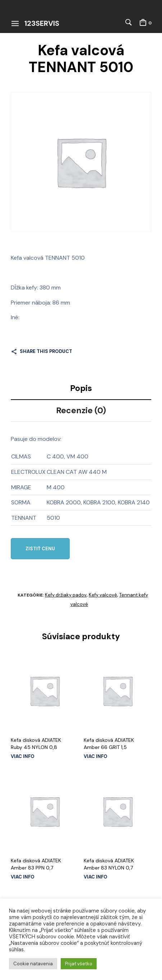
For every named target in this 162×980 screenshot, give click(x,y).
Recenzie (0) (81, 410)
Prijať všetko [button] (79, 964)
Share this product (46, 351)
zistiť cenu (40, 549)
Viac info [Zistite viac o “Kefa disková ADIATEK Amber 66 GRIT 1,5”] (96, 756)
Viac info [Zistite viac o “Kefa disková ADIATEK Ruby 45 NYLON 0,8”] (23, 756)
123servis (42, 23)
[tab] (81, 389)
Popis (81, 388)
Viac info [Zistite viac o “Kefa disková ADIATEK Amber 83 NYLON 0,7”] (96, 877)
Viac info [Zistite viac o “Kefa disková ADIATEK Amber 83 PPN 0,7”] (23, 877)
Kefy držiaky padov (66, 595)
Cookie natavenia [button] (33, 964)
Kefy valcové (103, 595)
